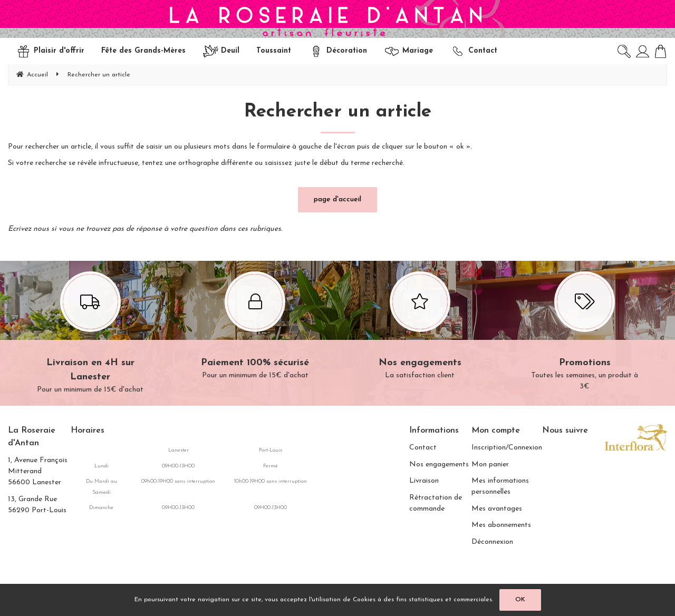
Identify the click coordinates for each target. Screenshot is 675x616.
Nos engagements (439, 465)
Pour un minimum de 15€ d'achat (90, 334)
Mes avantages (497, 509)
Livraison (424, 481)
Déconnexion (492, 542)
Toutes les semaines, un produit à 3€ (585, 332)
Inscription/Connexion (507, 448)
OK (520, 600)
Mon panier (490, 465)
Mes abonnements (501, 525)
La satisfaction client (420, 327)
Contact (423, 448)
